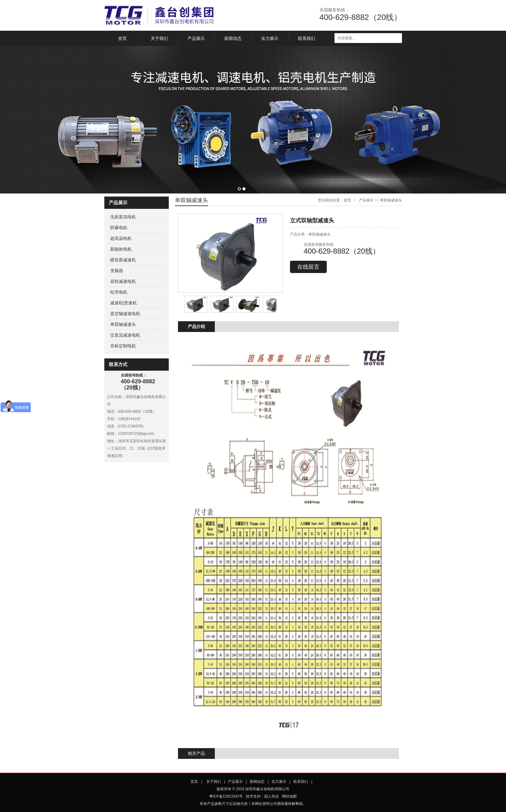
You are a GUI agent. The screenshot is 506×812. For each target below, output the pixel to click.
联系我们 (307, 38)
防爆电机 (119, 228)
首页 (122, 38)
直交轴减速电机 (125, 314)
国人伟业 (272, 796)
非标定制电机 (123, 346)
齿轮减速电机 (123, 281)
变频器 (117, 271)
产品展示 (196, 38)
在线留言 (308, 267)
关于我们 (159, 38)
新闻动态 (233, 38)
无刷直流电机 (123, 217)
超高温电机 (121, 238)
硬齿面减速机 (123, 260)
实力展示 (270, 38)
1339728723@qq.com (136, 434)
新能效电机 (121, 249)
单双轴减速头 (123, 324)
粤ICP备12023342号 (226, 796)
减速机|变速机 (124, 303)
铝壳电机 (119, 292)
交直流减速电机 (125, 335)
